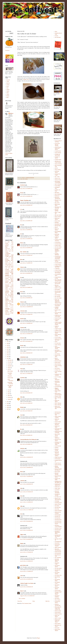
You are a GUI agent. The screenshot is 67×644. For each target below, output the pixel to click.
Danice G (22, 591)
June (9, 390)
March (9, 396)
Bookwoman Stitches (57, 219)
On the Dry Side (58, 446)
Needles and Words (57, 427)
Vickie (21, 369)
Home (34, 601)
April (9, 394)
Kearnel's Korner (58, 361)
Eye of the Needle (58, 298)
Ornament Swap (9, 285)
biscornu (12, 246)
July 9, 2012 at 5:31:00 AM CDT (26, 365)
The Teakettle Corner (57, 583)
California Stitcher (57, 238)
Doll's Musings (58, 295)
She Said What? (58, 37)
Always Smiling (58, 170)
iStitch (56, 342)
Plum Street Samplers (57, 455)
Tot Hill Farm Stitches (57, 602)
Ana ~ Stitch (57, 177)
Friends (7, 270)
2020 (8, 344)
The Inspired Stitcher (57, 566)
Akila (21, 397)
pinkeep (12, 290)
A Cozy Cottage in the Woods (58, 141)
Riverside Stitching (57, 474)
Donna (22, 472)
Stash (7, 301)
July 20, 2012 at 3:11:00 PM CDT (27, 561)
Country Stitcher (58, 264)
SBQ (9, 294)
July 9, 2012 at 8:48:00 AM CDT (26, 425)
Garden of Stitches (57, 327)
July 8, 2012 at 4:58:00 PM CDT (26, 196)
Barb (21, 260)
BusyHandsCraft (58, 224)
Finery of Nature (8, 264)
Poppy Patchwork (58, 457)
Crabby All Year (9, 256)
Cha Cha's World (58, 247)
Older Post (47, 601)
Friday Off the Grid (9, 268)
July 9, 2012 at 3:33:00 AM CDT (26, 334)
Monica (22, 243)
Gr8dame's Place (58, 330)
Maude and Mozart (57, 401)
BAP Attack (57, 193)
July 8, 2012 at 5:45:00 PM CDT (26, 239)
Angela (8, 91)
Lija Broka (22, 378)
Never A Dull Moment (57, 435)
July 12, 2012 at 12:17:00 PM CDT (27, 510)
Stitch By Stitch (58, 507)
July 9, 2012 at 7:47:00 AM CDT (26, 374)
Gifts (12, 270)
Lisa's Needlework (57, 379)
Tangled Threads (58, 552)
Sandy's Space (58, 488)
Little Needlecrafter (57, 384)
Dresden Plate (9, 259)
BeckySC (8, 80)
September (10, 366)
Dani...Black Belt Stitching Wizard (58, 280)
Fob (13, 266)
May (9, 392)
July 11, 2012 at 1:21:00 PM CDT (27, 502)
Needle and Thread (57, 420)
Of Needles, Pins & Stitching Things (58, 443)
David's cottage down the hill (58, 283)
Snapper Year (9, 299)
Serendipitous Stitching (57, 495)
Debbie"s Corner (58, 288)
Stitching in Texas (58, 528)
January (9, 399)
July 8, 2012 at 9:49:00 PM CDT (26, 298)
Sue (21, 277)
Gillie (21, 506)
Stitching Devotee (58, 520)
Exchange (7, 260)
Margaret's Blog (58, 396)
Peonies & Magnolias (57, 452)
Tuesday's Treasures (9, 307)
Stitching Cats (58, 516)
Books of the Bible (9, 250)
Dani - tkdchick (23, 252)
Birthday (7, 246)
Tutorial (12, 309)
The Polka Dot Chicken (58, 570)
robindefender (23, 357)
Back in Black (10, 371)
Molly (12, 281)
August (9, 368)
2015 (8, 353)
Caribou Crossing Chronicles (58, 240)
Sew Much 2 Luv (58, 497)
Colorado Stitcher (58, 263)
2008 (8, 407)
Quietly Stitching (58, 465)
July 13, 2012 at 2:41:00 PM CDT (27, 530)
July (9, 370)
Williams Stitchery (58, 614)
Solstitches (22, 448)
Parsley (22, 193)
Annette (8, 89)
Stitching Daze (58, 518)
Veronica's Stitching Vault (58, 605)
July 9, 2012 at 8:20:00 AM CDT (26, 393)
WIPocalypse (7, 314)
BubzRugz (57, 223)
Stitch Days (57, 509)
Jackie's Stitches (58, 345)
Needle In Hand (58, 422)
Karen (21, 292)
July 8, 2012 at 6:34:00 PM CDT (26, 248)
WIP (12, 313)
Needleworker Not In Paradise (58, 432)
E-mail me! (7, 50)
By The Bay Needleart (57, 235)
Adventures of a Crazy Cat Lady (58, 162)
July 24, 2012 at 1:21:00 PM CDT (27, 571)
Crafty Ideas (8, 258)
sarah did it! (57, 490)
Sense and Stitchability (57, 492)
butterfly (22, 319)
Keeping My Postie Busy (10, 383)
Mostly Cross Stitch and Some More (58, 407)
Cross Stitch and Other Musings (58, 272)
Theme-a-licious (8, 303)
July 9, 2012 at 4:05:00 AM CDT (26, 341)
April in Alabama (58, 184)
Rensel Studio (57, 472)
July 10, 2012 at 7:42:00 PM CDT (27, 476)
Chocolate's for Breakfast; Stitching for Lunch (58, 250)
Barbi (8, 97)
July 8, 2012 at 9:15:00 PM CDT (26, 288)
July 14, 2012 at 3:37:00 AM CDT (27, 552)
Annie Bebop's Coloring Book (58, 182)
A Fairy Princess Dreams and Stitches (58, 148)
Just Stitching (57, 354)
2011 (8, 402)
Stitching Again (58, 515)
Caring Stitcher (58, 242)
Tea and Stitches (58, 553)
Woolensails (57, 628)
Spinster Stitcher (58, 504)
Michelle (22, 407)
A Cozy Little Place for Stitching (57, 145)
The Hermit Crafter (57, 564)
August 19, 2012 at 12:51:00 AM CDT (27, 596)
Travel (7, 305)
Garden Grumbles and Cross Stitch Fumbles (58, 323)
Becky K (8, 83)
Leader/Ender (9, 277)
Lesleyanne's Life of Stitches (58, 375)
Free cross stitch (9, 267)
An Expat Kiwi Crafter (58, 175)
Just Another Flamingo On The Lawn (58, 351)
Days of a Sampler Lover (58, 286)
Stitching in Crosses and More (58, 526)
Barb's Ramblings (58, 194)
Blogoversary (8, 248)
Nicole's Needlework (57, 437)
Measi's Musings (58, 405)
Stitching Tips (11, 301)
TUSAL (7, 309)
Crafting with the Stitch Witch (58, 267)
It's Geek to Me (58, 343)
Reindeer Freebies (9, 293)
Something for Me (58, 503)
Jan (21, 234)
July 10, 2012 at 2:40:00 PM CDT (27, 467)
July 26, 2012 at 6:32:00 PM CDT (27, 579)
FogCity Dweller (58, 318)
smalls (12, 298)
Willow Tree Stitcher (57, 616)
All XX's (56, 168)
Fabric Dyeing (25, 179)
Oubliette (57, 448)
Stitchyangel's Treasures (58, 545)
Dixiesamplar (57, 289)
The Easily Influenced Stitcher (57, 560)
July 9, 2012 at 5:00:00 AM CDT (26, 353)
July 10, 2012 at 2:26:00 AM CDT (27, 457)
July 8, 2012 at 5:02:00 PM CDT (26, 221)
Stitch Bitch (57, 506)
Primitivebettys (58, 459)
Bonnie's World (58, 217)
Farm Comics (11, 263)
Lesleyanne (22, 311)
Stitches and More (58, 511)
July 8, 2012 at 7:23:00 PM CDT (26, 255)
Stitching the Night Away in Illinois (58, 532)
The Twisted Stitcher (57, 585)
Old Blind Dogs (10, 284)
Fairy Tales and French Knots (58, 305)
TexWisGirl (23, 185)
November (10, 362)
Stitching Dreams (58, 521)
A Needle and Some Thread (57, 155)
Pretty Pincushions (10, 380)
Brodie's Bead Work (9, 251)
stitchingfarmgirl (58, 542)
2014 (8, 355)
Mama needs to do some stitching (58, 394)
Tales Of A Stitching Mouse (58, 550)
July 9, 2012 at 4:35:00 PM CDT (26, 435)
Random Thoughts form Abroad (58, 470)
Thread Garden (58, 590)
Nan (21, 225)
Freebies (57, 36)
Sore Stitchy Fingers (10, 374)
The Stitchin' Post (58, 575)
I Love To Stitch (58, 337)
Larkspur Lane (58, 370)
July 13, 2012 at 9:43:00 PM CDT (27, 539)
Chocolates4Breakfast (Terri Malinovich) (28, 439)
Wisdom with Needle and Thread (57, 621)
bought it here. (26, 79)
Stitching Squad (58, 530)
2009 (8, 405)
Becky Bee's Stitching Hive (58, 198)
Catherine (22, 481)
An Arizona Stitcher (57, 172)
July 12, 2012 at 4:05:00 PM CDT (27, 521)
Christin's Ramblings (57, 254)
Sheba (12, 294)
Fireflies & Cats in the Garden (58, 316)
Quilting (7, 292)
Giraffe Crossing (58, 329)
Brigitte (22, 543)
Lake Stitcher (57, 368)
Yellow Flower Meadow (58, 630)
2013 (8, 357)
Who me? (9, 313)
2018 (8, 347)
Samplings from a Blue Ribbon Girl (58, 482)
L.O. (21, 209)
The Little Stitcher (58, 568)
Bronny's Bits (57, 221)
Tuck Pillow (11, 306)
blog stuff (9, 247)
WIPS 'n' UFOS (58, 618)
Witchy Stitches (58, 624)
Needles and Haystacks (57, 424)
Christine (22, 328)
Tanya (8, 93)
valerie (22, 576)
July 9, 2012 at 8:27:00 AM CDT (26, 411)
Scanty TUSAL (10, 378)
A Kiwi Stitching (58, 153)
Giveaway (8, 271)
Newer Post (20, 601)
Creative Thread (58, 270)
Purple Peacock (58, 463)
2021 (8, 342)
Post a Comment (22, 599)
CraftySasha (57, 269)
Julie (21, 488)
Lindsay (8, 85)
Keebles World (58, 362)
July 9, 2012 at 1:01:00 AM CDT (26, 314)
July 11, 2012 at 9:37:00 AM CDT (27, 492)
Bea (21, 429)
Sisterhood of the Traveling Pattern (9, 297)
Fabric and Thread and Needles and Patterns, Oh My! (58, 301)
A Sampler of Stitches (57, 157)
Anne (21, 496)
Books (12, 248)
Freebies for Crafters (57, 320)
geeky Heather (23, 565)
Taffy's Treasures (58, 547)
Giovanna (22, 338)
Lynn (21, 514)
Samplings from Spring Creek (58, 485)
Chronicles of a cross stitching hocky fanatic (58, 257)
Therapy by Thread (57, 588)
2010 (8, 404)
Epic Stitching (58, 296)
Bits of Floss (57, 203)
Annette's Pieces (58, 180)
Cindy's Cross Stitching (58, 261)
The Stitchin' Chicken (57, 573)
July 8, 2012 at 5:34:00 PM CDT (26, 230)
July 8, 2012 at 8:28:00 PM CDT (26, 273)
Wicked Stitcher (58, 612)
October (9, 364)
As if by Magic (58, 186)
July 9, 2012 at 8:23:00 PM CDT (26, 444)
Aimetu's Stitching (58, 164)
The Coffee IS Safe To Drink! (10, 386)
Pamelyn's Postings (57, 450)
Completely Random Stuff (9, 254)
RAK (12, 292)
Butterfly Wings (58, 226)
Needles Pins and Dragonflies (58, 429)
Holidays (12, 272)
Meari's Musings (58, 403)
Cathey (8, 82)
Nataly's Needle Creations (58, 417)
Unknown (22, 267)
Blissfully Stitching (57, 210)
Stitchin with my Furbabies (58, 513)
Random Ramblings (57, 467)
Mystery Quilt (8, 282)
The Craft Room (58, 558)
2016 (8, 351)
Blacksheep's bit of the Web (58, 208)
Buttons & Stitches (57, 229)
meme (9, 280)
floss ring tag (9, 266)
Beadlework (57, 196)
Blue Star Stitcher (58, 215)
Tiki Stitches (57, 598)
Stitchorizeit (57, 543)
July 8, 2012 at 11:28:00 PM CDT (27, 307)
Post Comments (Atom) (27, 603)
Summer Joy (8, 302)
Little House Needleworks (57, 382)
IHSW (11, 276)
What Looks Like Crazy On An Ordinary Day (58, 608)
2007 (8, 409)
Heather (22, 346)
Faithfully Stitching (57, 308)
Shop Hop (7, 296)
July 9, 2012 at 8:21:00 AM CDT (26, 403)
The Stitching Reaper (57, 580)
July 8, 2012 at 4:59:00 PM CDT (26, 205)
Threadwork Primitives (57, 596)
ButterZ (56, 227)
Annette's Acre (58, 178)
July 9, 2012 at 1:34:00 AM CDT (26, 323)
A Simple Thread (58, 160)
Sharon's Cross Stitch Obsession (58, 499)
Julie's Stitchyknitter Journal (57, 347)
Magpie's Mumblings (24, 200)
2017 (8, 349)
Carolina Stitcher (58, 244)
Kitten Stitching (58, 364)
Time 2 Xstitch (58, 600)
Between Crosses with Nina (58, 201)
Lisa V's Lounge (58, 377)
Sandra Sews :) (58, 487)
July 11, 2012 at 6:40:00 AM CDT (27, 484)
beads (12, 244)
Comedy (7, 252)
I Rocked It (10, 376)
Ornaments (7, 286)
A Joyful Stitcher (58, 151)
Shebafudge (57, 501)
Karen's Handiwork (57, 359)
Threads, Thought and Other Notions (58, 593)
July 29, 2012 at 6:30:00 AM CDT (27, 587)
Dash (21, 179)
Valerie (8, 94)
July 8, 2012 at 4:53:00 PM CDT (26, 189)
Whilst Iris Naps (58, 611)
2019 (8, 345)
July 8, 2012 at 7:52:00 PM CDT (26, 263)
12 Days (7, 242)
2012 (8, 359)
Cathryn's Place (58, 246)
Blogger (38, 638)
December (10, 360)
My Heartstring (58, 412)
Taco (12, 302)
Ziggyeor (22, 534)
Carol (21, 415)
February (10, 397)
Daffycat (24, 178)
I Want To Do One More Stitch (58, 339)
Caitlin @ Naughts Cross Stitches (27, 583)
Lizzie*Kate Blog (58, 387)
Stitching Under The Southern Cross (58, 536)
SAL (6, 294)
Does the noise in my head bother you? (58, 292)
